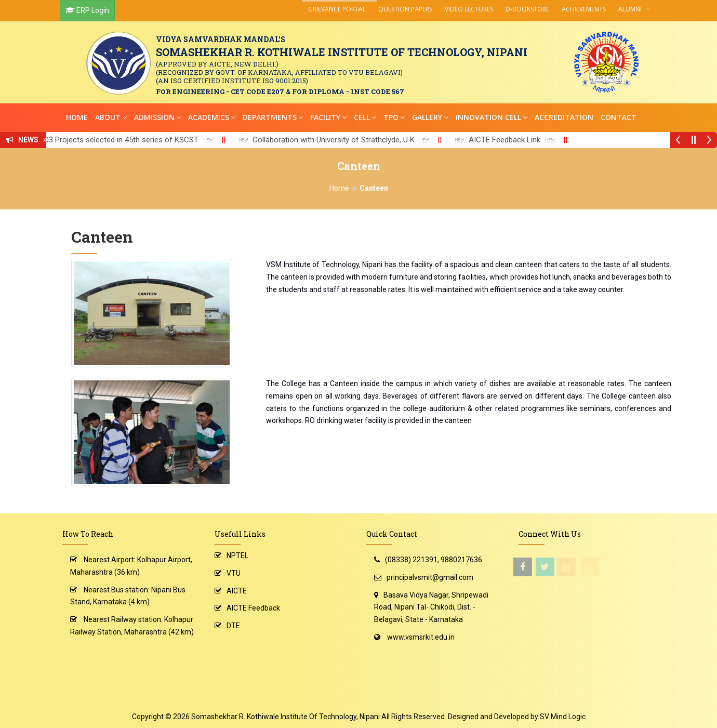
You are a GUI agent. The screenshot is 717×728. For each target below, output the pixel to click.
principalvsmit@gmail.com (430, 577)
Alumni (630, 9)
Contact (619, 117)
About (111, 117)
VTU (234, 573)
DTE (233, 626)
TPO (394, 117)
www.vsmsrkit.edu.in (421, 637)
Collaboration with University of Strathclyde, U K (344, 140)
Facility (328, 117)
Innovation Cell (492, 117)
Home (77, 117)
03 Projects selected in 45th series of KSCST (132, 140)
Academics (212, 117)
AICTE (237, 591)
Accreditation (564, 117)
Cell (365, 117)
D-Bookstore (527, 9)
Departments (273, 117)
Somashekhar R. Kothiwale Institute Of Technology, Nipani (286, 717)
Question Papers (405, 9)
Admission (157, 117)
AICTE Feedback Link (515, 140)
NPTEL (237, 555)
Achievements (584, 9)
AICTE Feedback (253, 608)
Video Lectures (469, 9)
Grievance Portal (337, 9)
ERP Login (93, 10)
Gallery (430, 117)
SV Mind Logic (563, 717)
